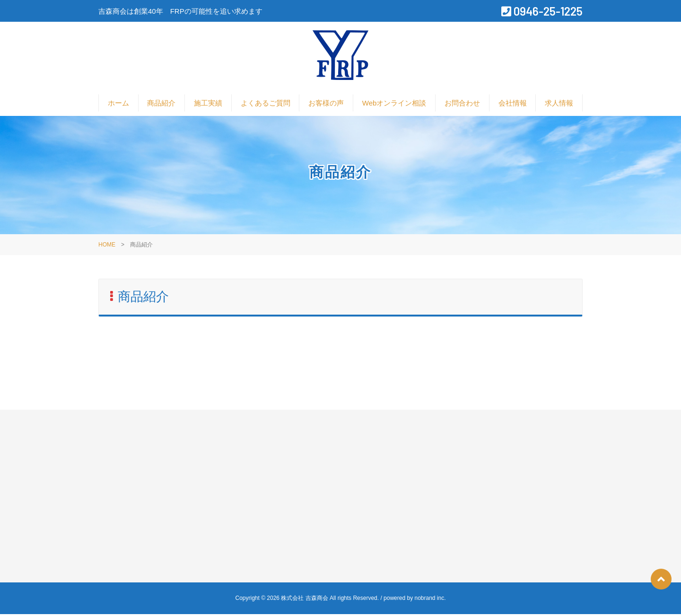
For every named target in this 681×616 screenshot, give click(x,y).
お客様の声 (326, 105)
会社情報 (513, 105)
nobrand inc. (430, 600)
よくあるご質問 (266, 105)
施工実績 (208, 105)
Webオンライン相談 (394, 105)
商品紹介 (161, 105)
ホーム (118, 105)
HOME (107, 246)
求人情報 (559, 105)
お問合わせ (462, 105)
